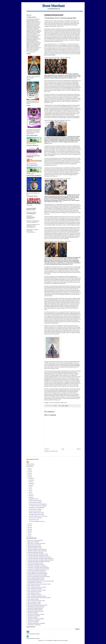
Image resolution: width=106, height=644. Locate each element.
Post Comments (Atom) (53, 451)
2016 (29, 527)
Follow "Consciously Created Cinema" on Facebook (37, 587)
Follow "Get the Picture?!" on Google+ (35, 592)
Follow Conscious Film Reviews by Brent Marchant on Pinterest (39, 598)
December (31, 478)
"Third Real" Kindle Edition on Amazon (35, 548)
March (30, 494)
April (30, 492)
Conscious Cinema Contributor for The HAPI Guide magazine (39, 577)
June (30, 489)
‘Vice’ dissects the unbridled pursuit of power (37, 521)
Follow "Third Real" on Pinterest (33, 593)
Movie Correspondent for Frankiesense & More (36, 578)
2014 (29, 531)
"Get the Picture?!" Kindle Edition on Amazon (36, 565)
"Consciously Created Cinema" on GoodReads (36, 614)
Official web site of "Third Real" (33, 542)
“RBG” (75, 228)
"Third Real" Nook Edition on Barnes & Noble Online (37, 551)
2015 (29, 529)
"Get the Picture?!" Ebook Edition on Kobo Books (37, 570)
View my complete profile (31, 52)
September (31, 484)
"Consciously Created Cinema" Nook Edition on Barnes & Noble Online (40, 560)
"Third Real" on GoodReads (33, 613)
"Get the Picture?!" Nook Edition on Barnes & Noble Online (38, 569)
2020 (29, 475)
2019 (29, 477)
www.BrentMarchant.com (31, 213)
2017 (29, 526)
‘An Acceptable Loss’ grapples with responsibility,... (38, 506)
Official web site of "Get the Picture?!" (34, 545)
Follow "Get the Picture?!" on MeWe (34, 602)
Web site (58, 26)
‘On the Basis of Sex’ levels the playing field (37, 508)
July (30, 487)
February (31, 496)
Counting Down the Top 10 (34, 499)
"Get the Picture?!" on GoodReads (34, 616)
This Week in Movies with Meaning (35, 501)
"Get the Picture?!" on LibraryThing (34, 625)
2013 (29, 533)
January (30, 497)
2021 (29, 473)
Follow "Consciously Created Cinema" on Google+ (37, 590)
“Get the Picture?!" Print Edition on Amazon (35, 563)
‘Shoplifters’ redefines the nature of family (36, 513)
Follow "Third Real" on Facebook (34, 586)
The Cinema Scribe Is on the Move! (35, 511)
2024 (29, 468)
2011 (29, 536)
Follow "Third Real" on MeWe (33, 599)
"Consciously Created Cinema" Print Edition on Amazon (38, 554)
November (31, 480)
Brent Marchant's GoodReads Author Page (35, 608)
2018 (29, 524)
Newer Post (47, 449)
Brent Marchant (33, 17)
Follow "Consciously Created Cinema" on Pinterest (37, 596)
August (30, 485)
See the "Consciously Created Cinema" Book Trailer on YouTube (39, 584)
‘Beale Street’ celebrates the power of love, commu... (38, 516)
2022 (29, 472)
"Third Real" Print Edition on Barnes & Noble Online (37, 549)
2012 (29, 534)
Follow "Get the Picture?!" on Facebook (35, 589)
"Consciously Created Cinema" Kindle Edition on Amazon (38, 555)
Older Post (79, 449)
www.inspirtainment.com (33, 222)
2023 (29, 470)
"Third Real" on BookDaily (32, 617)
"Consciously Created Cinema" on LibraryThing (36, 623)
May (30, 490)
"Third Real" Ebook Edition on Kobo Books (35, 552)
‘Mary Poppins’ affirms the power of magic (36, 514)
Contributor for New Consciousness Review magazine (37, 575)
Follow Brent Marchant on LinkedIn (34, 604)
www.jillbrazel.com (30, 218)
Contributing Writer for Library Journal (35, 583)
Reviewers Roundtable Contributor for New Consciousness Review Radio (41, 581)
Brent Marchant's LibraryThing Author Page (35, 611)
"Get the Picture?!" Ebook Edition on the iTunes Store (37, 566)
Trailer (62, 26)
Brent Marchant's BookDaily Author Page (35, 610)
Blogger (66, 640)
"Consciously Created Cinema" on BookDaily (36, 619)
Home (63, 449)
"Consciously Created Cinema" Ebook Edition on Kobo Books (39, 561)
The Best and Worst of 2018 (34, 520)
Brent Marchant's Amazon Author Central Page (36, 607)
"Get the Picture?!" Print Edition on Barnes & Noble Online (38, 568)
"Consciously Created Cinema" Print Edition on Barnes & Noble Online (40, 558)
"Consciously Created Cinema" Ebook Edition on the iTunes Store (39, 557)
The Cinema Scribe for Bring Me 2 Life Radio (36, 580)
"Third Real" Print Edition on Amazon (34, 546)
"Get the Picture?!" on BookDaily (34, 620)
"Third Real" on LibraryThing (33, 622)
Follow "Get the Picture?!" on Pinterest (35, 595)
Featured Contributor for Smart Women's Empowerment (38, 574)
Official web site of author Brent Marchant (35, 540)
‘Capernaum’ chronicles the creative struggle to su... (38, 504)
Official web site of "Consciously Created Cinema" (37, 543)
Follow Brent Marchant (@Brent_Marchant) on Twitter (37, 605)
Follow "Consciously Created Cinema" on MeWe (36, 601)
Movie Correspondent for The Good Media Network (37, 572)
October (30, 482)
